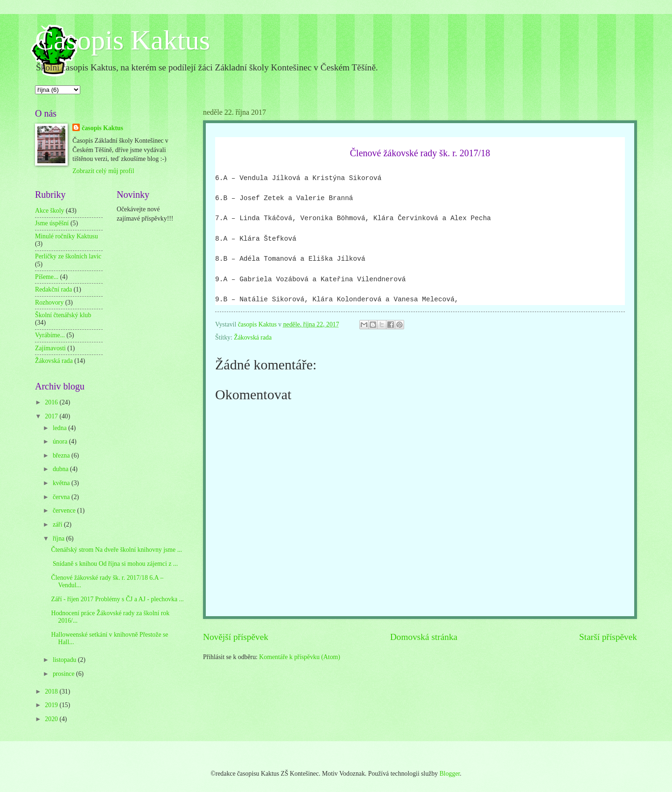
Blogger (450, 774)
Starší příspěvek (608, 637)
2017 (52, 416)
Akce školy (49, 211)
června (62, 497)
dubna (61, 469)
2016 (52, 402)
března (62, 455)
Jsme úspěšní (52, 223)
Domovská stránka (424, 637)
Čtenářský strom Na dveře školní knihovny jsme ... (116, 550)
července (65, 511)
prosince (64, 674)
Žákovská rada (253, 337)
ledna (60, 428)
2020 (52, 719)
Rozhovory (49, 302)
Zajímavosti (50, 348)
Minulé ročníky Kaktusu (66, 236)
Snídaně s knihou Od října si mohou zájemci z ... (114, 564)
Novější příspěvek (236, 637)
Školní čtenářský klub (63, 315)
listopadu (65, 660)
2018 (52, 691)
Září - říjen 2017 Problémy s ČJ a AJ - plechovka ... (117, 599)
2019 (52, 705)
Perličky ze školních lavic (68, 256)
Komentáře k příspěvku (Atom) (300, 657)
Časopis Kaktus (122, 40)
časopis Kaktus (102, 128)
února (61, 441)
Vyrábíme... (50, 335)
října (59, 538)
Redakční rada (53, 289)
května (62, 483)
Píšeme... (47, 277)
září (58, 525)
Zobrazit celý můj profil (103, 171)
